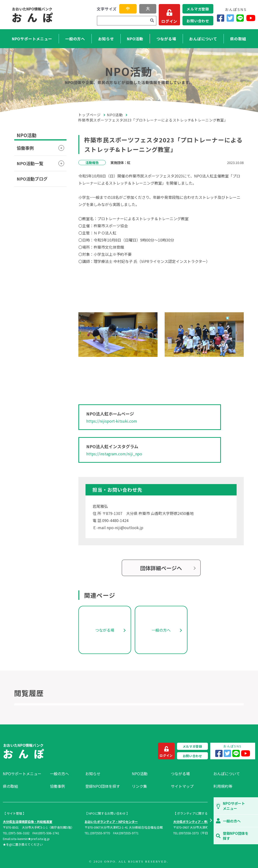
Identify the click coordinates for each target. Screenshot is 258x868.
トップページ (90, 115)
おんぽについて (203, 39)
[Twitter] (230, 18)
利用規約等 (223, 786)
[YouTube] (251, 18)
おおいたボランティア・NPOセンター (111, 822)
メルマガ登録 (198, 9)
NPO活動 (135, 39)
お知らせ (106, 39)
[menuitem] (24, 774)
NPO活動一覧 (30, 163)
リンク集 (139, 786)
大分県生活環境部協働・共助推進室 (28, 822)
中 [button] (128, 9)
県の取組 (238, 39)
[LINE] (240, 18)
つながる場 (166, 39)
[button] (211, 821)
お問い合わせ (198, 21)
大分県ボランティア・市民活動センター (201, 822)
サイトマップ (182, 786)
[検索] (152, 21)
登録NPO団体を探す (103, 786)
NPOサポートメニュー (32, 39)
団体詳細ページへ (161, 568)
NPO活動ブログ (32, 179)
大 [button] (148, 9)
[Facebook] (221, 18)
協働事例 (25, 148)
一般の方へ (75, 39)
